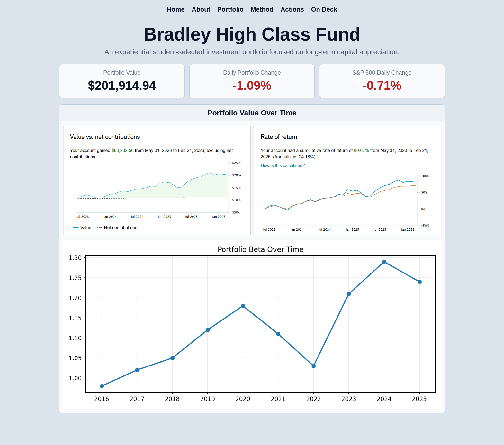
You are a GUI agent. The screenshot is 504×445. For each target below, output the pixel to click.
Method (262, 9)
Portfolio (230, 9)
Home (176, 9)
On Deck (324, 9)
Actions (292, 9)
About (201, 9)
